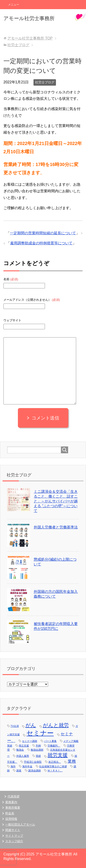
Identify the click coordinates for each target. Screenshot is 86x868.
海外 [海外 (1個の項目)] (13, 766)
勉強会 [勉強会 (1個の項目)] (20, 750)
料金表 (10, 813)
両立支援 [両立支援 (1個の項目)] (24, 746)
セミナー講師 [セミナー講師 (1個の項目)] (30, 741)
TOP (30, 38)
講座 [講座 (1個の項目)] (19, 770)
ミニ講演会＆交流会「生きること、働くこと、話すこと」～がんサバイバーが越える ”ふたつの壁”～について (56, 501)
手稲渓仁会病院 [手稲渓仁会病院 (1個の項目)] (33, 762)
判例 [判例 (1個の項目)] (38, 746)
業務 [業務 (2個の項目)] (72, 761)
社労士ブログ (45, 82)
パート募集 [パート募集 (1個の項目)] (50, 741)
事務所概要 (13, 808)
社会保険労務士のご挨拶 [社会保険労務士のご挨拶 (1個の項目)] (53, 766)
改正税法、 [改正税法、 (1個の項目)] (55, 762)
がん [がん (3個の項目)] (31, 725)
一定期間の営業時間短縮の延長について (43, 233)
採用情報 (11, 819)
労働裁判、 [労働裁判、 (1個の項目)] (54, 746)
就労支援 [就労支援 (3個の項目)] (58, 755)
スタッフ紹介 (14, 841)
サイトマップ (14, 836)
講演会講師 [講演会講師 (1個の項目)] (35, 770)
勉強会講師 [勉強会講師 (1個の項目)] (37, 750)
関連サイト (13, 830)
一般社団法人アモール (20, 824)
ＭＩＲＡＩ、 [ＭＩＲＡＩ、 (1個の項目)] (55, 770)
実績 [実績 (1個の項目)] (38, 756)
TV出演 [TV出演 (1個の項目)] (15, 726)
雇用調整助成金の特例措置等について (41, 243)
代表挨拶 (14, 796)
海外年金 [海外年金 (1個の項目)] (27, 766)
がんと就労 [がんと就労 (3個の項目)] (56, 725)
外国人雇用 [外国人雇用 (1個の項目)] (23, 756)
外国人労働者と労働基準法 (56, 527)
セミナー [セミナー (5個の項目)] (40, 733)
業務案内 (11, 802)
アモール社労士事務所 (29, 18)
